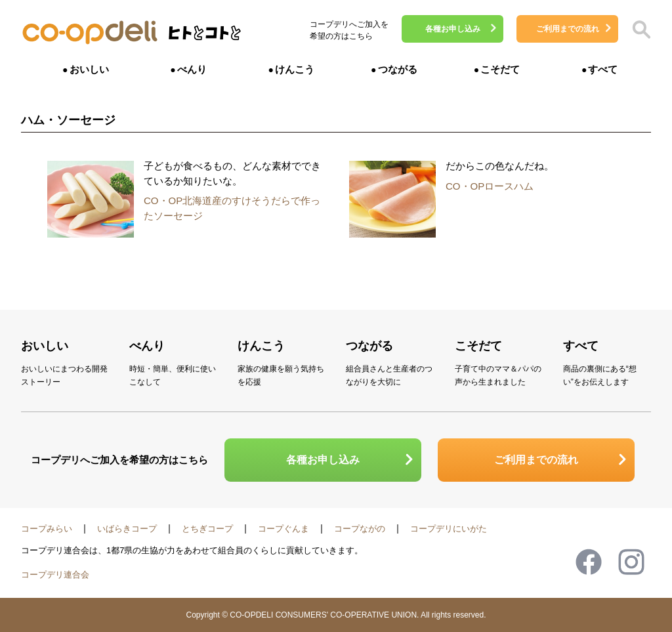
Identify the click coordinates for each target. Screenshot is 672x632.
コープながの (360, 529)
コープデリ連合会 (55, 575)
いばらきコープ (127, 529)
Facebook (589, 562)
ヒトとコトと (205, 36)
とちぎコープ (207, 529)
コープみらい (47, 529)
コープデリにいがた (449, 529)
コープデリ (90, 33)
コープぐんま (283, 529)
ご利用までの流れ (568, 29)
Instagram (631, 562)
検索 (641, 30)
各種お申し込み (453, 29)
